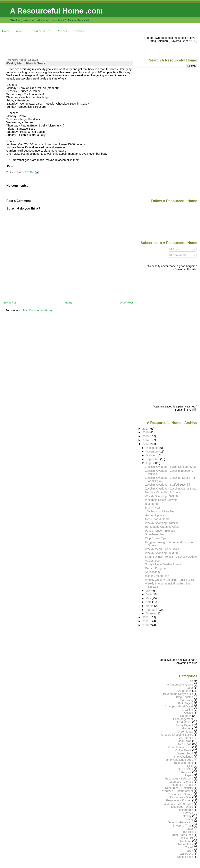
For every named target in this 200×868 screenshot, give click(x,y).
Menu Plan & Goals (157, 519)
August (150, 463)
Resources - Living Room (177, 804)
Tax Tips (188, 832)
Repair (189, 775)
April (149, 602)
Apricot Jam (152, 572)
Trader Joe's (185, 844)
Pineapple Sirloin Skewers (161, 500)
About (20, 31)
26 (191, 681)
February (152, 610)
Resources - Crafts (181, 785)
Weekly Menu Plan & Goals (26, 63)
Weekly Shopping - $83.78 (161, 553)
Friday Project (184, 725)
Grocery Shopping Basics (177, 735)
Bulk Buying (186, 703)
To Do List (187, 838)
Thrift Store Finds (182, 835)
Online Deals (183, 750)
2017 (146, 429)
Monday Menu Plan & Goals (162, 492)
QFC (190, 766)
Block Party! (153, 508)
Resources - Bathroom (179, 779)
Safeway (186, 816)
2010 (146, 625)
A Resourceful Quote (180, 685)
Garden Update (155, 515)
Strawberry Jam (155, 534)
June (149, 594)
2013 (146, 444)
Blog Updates (185, 697)
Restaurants (185, 810)
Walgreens (186, 854)
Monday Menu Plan (157, 576)
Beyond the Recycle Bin (178, 694)
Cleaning (187, 710)
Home (6, 31)
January (151, 613)
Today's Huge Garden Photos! (164, 564)
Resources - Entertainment (176, 791)
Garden (187, 728)
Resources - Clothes (180, 782)
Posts (175, 249)
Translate (79, 31)
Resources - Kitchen (179, 800)
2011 (146, 621)
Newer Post (10, 303)
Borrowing (187, 700)
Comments (178, 255)
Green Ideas (185, 732)
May (149, 598)
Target (189, 829)
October (151, 455)
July (149, 591)
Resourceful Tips (40, 31)
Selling (189, 819)
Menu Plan (185, 744)
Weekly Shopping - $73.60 (161, 496)
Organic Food (184, 753)
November (153, 452)
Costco (189, 713)
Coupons (186, 716)
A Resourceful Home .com (56, 11)
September (153, 459)
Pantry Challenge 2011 (179, 760)
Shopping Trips (182, 826)
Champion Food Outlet (179, 706)
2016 (146, 432)
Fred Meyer (184, 722)
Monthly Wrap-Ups (180, 747)
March (150, 606)
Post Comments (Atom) (37, 310)
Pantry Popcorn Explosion (161, 531)
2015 (146, 436)
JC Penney (186, 738)
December (153, 448)
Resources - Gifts (181, 797)
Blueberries (152, 504)
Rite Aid (188, 813)
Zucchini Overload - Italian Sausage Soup (171, 467)
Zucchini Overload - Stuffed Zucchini (168, 485)
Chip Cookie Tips (156, 538)
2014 (146, 440)
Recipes (62, 31)
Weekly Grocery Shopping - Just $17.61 (170, 580)
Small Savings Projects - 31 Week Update (171, 557)
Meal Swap (184, 741)
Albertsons (185, 691)
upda (190, 851)
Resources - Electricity (179, 788)
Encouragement (183, 719)
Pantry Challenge (182, 757)
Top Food (186, 841)
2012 (146, 617)
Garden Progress (156, 568)
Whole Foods (185, 857)
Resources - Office (181, 807)
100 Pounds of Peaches (160, 511)
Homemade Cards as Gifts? (162, 527)
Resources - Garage (180, 794)
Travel (189, 847)
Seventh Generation (180, 822)
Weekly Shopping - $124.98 (162, 523)
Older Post (126, 303)
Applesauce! (153, 561)
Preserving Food (183, 763)
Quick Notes (185, 769)
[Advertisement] (74, 45)
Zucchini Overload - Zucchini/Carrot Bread (171, 489)
